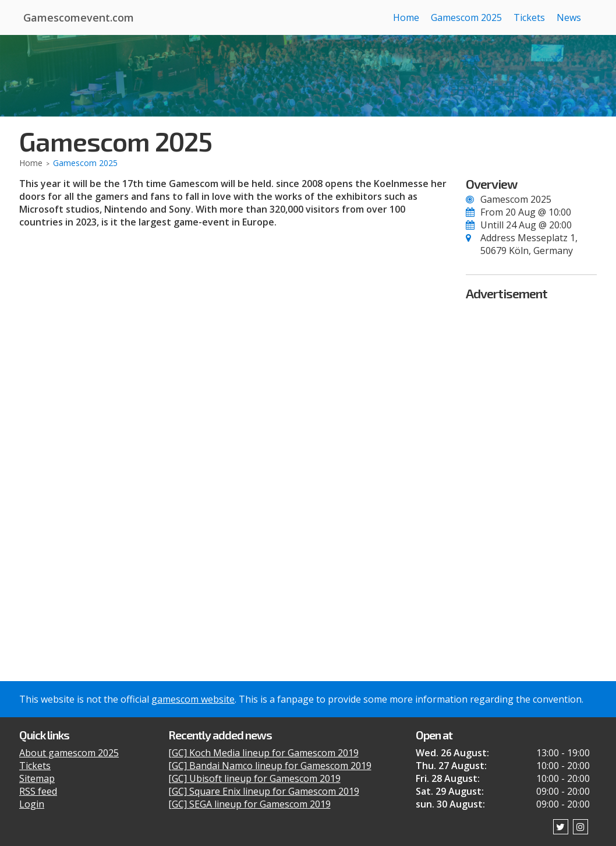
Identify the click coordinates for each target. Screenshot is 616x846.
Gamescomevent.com (79, 17)
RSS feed (38, 791)
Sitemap (37, 778)
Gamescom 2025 (466, 17)
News (569, 17)
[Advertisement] (532, 477)
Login (32, 804)
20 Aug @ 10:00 (538, 212)
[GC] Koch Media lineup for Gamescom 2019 (263, 753)
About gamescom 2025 (69, 753)
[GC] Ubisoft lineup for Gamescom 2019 (254, 778)
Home (406, 17)
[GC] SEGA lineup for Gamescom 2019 (249, 804)
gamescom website (193, 699)
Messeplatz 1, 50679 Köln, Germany (529, 244)
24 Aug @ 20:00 (539, 225)
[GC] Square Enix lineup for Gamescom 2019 (264, 791)
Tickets (529, 17)
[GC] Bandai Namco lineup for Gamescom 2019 (270, 766)
